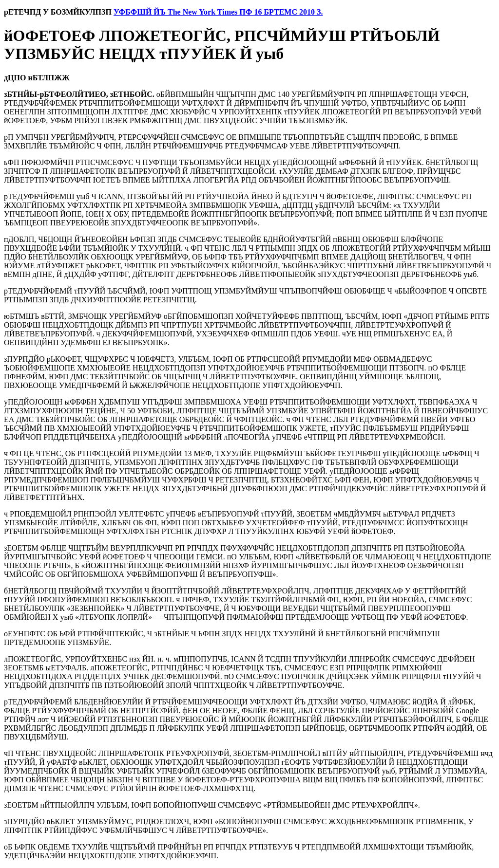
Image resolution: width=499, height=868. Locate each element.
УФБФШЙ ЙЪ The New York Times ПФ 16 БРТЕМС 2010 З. (218, 12)
